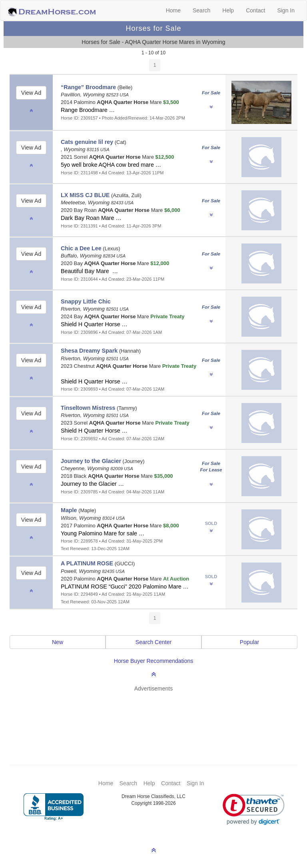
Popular (249, 642)
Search (201, 10)
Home (173, 10)
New (58, 642)
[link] (254, 809)
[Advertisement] (157, 716)
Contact (255, 10)
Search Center (153, 642)
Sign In (286, 10)
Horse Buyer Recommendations (153, 661)
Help (228, 10)
